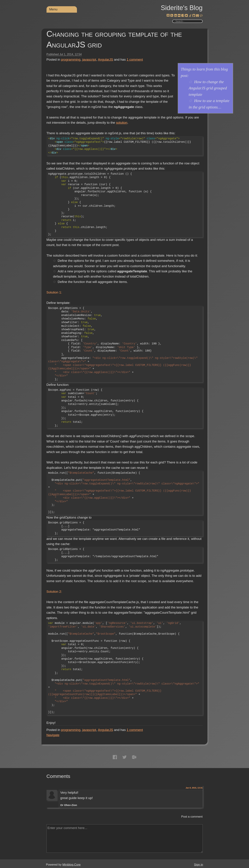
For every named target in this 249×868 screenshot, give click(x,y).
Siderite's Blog (182, 8)
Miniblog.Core (72, 865)
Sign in (199, 865)
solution (122, 123)
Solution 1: (54, 292)
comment (135, 60)
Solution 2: (54, 592)
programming (71, 60)
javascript (89, 60)
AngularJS (105, 60)
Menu (53, 9)
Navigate (53, 735)
